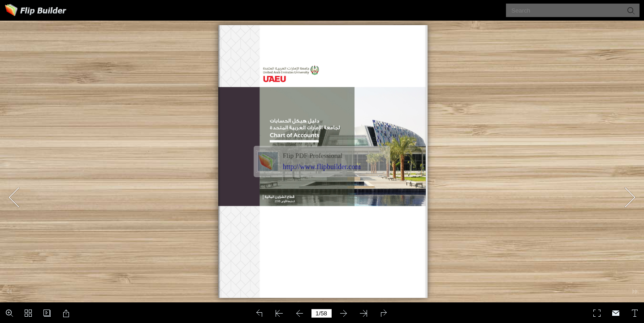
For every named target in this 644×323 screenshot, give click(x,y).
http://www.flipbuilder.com (322, 167)
